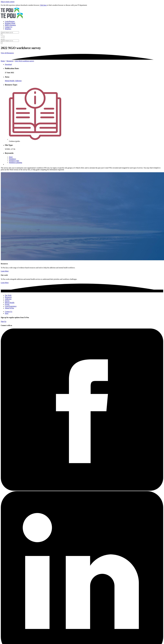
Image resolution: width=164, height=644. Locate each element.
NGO (11, 157)
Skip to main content (8, 2)
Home (3, 61)
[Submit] (2, 35)
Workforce (12, 159)
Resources (10, 61)
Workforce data (14, 161)
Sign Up (4, 321)
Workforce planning (16, 163)
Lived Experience (11, 306)
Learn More (5, 271)
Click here (43, 5)
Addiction (18, 81)
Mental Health (10, 81)
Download (8, 64)
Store (7, 313)
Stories (7, 301)
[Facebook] (82, 490)
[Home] (82, 13)
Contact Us (9, 312)
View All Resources (7, 53)
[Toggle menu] (2, 39)
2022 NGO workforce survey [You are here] (25, 61)
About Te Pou (9, 308)
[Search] (10, 32)
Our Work (8, 295)
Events (7, 304)
